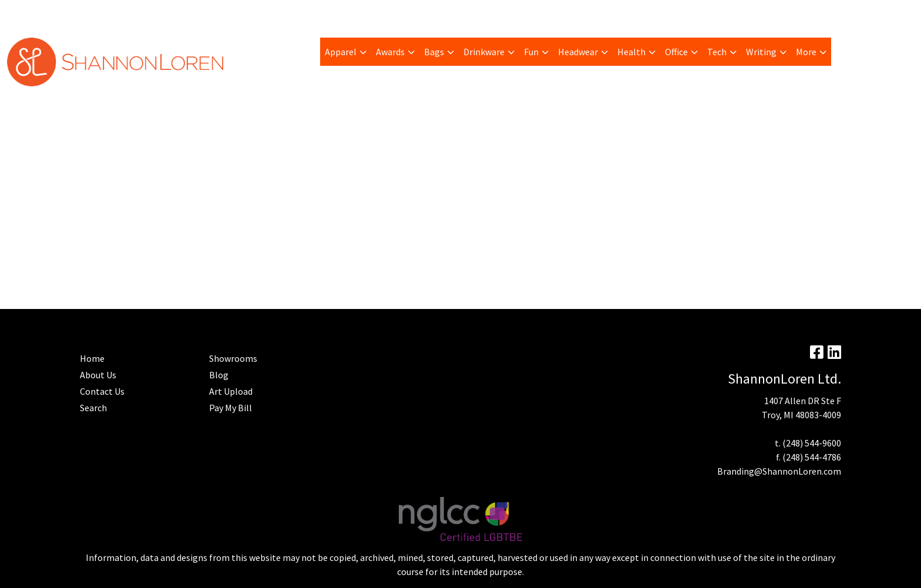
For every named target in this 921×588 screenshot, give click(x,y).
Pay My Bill (65, 13)
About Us (98, 375)
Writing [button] (761, 52)
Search (769, 13)
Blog (201, 13)
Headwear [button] (578, 52)
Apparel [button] (341, 52)
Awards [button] (390, 52)
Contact (343, 13)
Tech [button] (717, 52)
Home (306, 13)
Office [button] (676, 52)
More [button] (806, 52)
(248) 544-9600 (812, 443)
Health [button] (631, 52)
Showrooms (233, 358)
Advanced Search (252, 13)
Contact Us (102, 391)
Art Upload (162, 13)
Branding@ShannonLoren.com (779, 471)
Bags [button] (434, 52)
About (23, 13)
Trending (113, 13)
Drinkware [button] (484, 52)
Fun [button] (531, 52)
